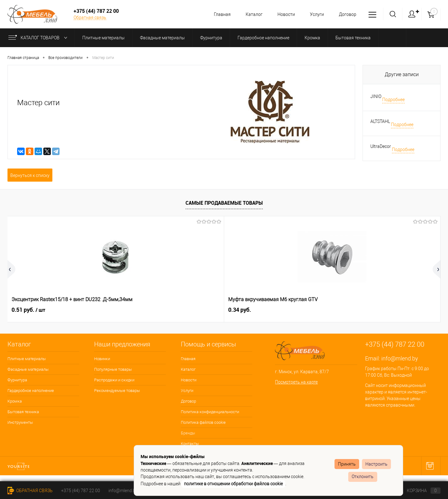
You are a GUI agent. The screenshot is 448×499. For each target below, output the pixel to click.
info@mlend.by (400, 358)
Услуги (315, 14)
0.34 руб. (131, 310)
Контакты (190, 444)
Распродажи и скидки (114, 380)
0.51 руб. (28, 310)
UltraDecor (381, 146)
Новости (283, 14)
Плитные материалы (27, 359)
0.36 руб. (353, 310)
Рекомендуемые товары (117, 391)
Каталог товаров (39, 38)
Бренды (188, 433)
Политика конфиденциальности (210, 412)
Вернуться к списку (30, 175)
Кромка (15, 401)
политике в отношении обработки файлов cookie (233, 484)
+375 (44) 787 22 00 (81, 491)
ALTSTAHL (380, 121)
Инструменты (20, 422)
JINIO (376, 96)
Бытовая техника (23, 412)
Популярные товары (113, 369)
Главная (218, 14)
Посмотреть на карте (296, 382)
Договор (347, 14)
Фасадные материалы (28, 369)
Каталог (250, 14)
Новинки (102, 359)
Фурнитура (17, 380)
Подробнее (393, 100)
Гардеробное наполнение (31, 391)
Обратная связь (90, 17)
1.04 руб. (245, 310)
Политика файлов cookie (203, 422)
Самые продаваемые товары (224, 203)
